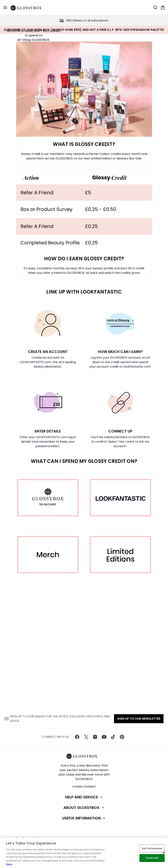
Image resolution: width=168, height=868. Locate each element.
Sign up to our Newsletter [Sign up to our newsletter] (139, 719)
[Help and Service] (84, 797)
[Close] (164, 852)
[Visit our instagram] (95, 737)
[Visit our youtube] (104, 737)
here (9, 864)
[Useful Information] (84, 818)
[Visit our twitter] (86, 737)
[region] (84, 853)
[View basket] (163, 8)
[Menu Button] (5, 8)
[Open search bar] (155, 8)
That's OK (152, 858)
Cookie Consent (84, 787)
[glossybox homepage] (28, 8)
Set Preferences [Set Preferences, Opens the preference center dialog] (152, 848)
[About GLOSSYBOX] (84, 808)
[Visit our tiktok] (113, 737)
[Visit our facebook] (77, 737)
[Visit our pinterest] (122, 737)
